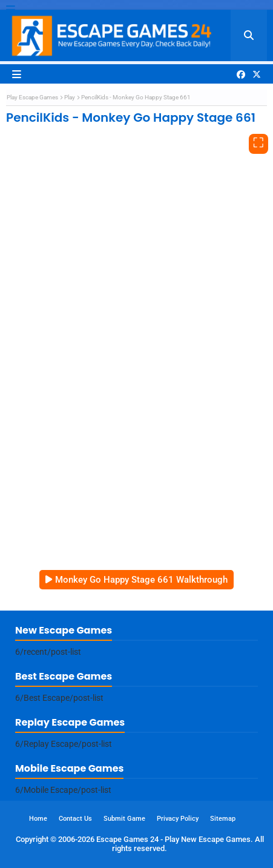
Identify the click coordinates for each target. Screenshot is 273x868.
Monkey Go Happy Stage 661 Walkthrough (141, 580)
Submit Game (124, 819)
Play (70, 97)
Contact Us (75, 819)
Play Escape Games (32, 97)
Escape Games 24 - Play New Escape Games (173, 839)
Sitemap (223, 819)
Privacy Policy (178, 819)
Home (38, 819)
